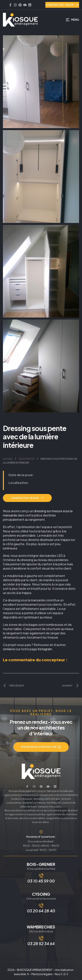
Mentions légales (42, 974)
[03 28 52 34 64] (41, 938)
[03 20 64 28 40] (41, 906)
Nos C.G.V (62, 974)
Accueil (8, 459)
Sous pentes (27, 459)
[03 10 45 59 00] (41, 876)
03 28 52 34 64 (41, 943)
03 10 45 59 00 (41, 881)
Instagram (45, 649)
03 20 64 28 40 (41, 911)
